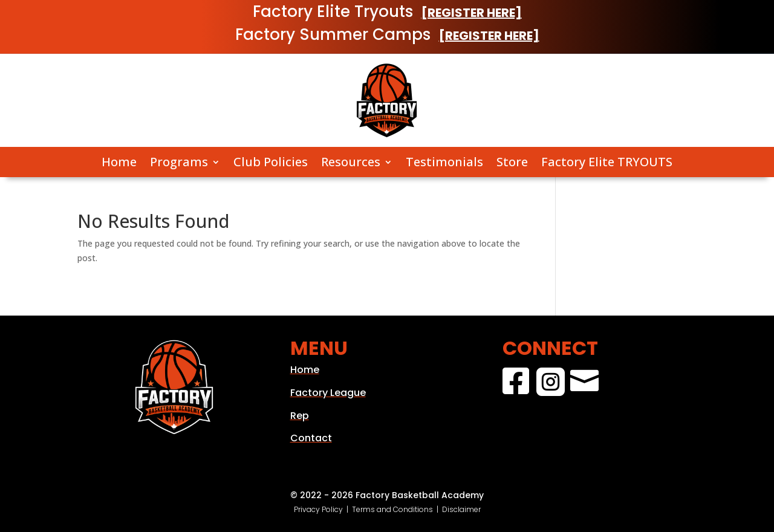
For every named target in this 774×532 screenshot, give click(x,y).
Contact (311, 438)
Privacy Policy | (323, 509)
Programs (179, 162)
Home (119, 162)
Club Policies (271, 162)
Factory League (328, 393)
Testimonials (444, 162)
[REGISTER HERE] (472, 13)
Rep (300, 416)
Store (512, 162)
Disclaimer (461, 509)
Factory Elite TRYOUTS (607, 162)
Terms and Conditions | (397, 509)
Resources (351, 162)
